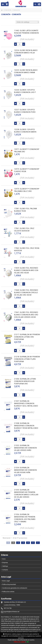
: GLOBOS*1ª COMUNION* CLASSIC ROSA (27, 170)
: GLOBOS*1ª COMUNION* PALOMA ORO (27, 150)
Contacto (5, 570)
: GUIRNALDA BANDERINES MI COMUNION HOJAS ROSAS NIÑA (25, 470)
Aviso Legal (6, 581)
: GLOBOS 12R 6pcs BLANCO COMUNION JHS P (25, 91)
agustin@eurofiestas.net (12, 612)
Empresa (5, 563)
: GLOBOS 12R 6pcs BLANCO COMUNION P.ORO (25, 111)
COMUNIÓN (7, 10)
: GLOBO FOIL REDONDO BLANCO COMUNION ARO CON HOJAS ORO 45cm (26, 270)
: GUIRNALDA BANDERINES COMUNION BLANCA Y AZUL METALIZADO (26, 403)
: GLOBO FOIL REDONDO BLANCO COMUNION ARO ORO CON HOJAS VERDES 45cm (26, 315)
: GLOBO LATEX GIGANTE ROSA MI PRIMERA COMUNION (26, 32)
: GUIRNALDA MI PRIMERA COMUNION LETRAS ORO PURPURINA (27, 337)
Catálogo (5, 566)
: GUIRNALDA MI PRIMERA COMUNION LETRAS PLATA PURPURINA (27, 359)
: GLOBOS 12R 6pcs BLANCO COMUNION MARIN (25, 131)
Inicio (4, 559)
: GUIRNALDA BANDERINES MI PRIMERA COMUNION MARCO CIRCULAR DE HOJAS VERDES (26, 493)
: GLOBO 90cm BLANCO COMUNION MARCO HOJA (26, 52)
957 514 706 (8, 608)
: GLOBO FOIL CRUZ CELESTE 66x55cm (24, 230)
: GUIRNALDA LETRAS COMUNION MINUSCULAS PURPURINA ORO (25, 381)
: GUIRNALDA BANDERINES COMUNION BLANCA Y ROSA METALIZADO (26, 426)
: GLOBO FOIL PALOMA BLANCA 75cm (25, 210)
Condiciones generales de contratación (15, 588)
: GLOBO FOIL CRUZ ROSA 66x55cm (27, 249)
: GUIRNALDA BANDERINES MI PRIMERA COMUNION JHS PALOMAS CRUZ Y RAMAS (25, 518)
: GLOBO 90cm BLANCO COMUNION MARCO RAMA (26, 71)
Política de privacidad (9, 584)
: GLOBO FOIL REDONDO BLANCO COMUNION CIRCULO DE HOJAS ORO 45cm (26, 293)
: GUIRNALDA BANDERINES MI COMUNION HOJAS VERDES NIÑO (25, 448)
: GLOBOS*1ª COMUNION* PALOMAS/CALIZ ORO (27, 190)
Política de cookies (8, 592)
